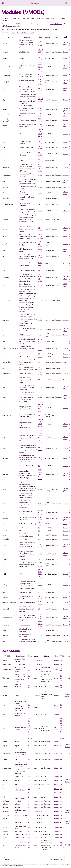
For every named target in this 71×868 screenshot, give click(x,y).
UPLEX (65, 42)
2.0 (39, 415)
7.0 (41, 57)
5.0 (41, 52)
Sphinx (9, 866)
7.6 (41, 255)
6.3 (41, 136)
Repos (65, 58)
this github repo (56, 24)
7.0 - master (41, 237)
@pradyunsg (17, 866)
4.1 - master (41, 75)
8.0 (42, 99)
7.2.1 (40, 411)
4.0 (42, 50)
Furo (22, 866)
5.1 (39, 65)
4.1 (39, 41)
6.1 (41, 67)
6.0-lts (40, 134)
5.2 (41, 65)
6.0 (41, 41)
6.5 (39, 236)
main (40, 46)
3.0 (39, 50)
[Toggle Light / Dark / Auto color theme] (66, 3)
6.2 (39, 43)
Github (65, 52)
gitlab (65, 44)
